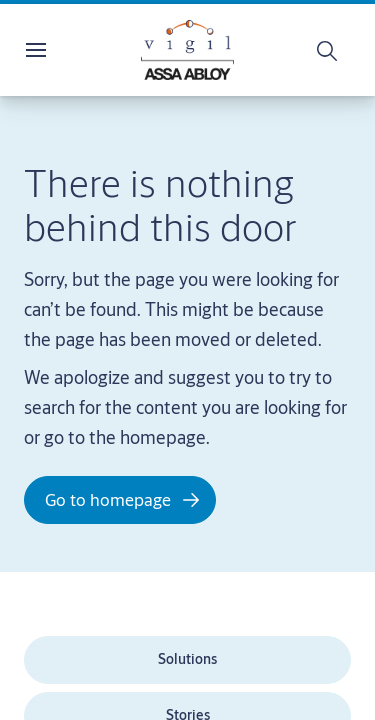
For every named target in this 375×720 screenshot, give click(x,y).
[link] (187, 660)
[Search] (328, 50)
